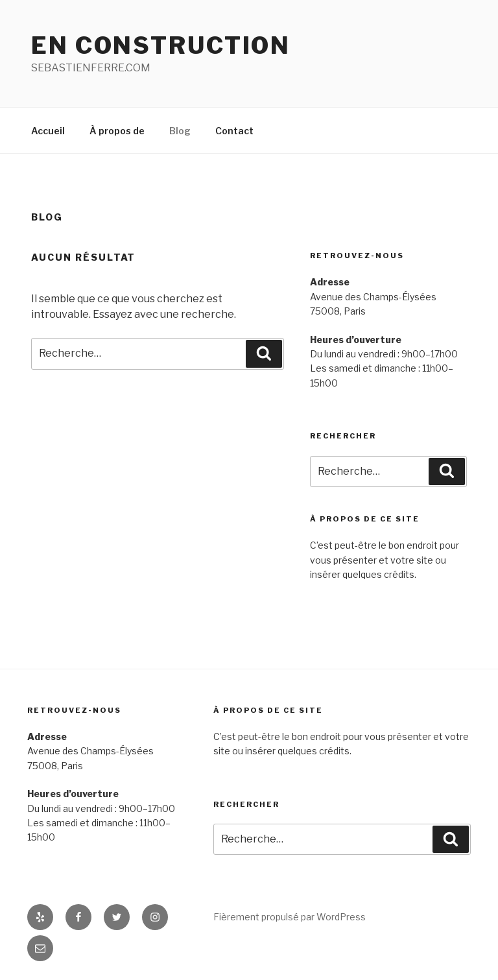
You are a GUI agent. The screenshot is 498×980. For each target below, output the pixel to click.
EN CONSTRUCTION (161, 45)
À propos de (117, 131)
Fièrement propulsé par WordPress (290, 917)
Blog (180, 131)
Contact (234, 131)
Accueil (48, 131)
